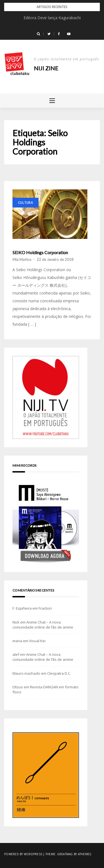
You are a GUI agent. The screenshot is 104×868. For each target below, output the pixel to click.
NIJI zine (46, 68)
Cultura (26, 203)
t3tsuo (18, 687)
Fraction (45, 608)
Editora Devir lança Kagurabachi (52, 18)
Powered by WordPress (23, 854)
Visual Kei (37, 641)
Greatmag (65, 854)
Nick (16, 622)
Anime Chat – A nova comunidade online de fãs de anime (43, 625)
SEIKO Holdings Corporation (40, 253)
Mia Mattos (22, 259)
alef (16, 654)
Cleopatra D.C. (59, 673)
